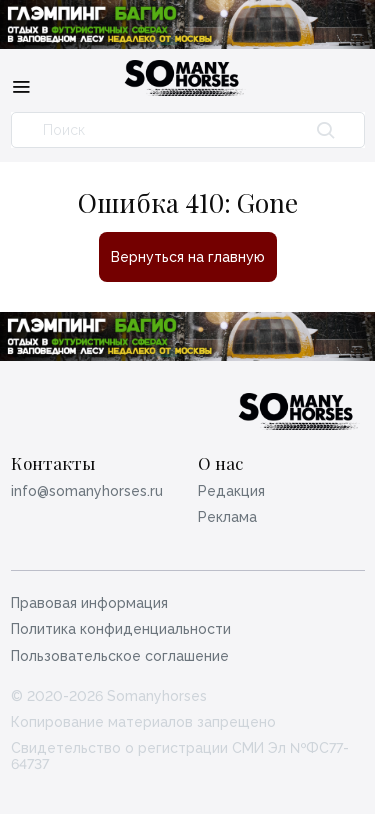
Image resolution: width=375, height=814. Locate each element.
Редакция (231, 491)
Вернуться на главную (188, 257)
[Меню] (21, 86)
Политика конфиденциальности (121, 629)
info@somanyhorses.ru (87, 491)
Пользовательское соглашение (120, 656)
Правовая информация (89, 603)
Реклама (227, 517)
